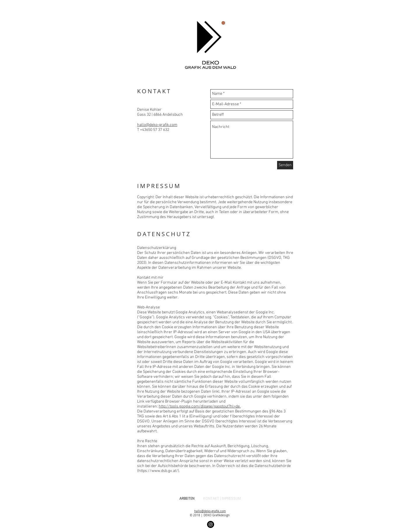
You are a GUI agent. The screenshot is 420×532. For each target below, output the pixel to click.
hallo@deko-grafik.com (157, 125)
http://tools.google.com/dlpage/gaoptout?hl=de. (200, 407)
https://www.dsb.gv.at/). (159, 471)
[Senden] (285, 165)
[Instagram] (211, 524)
